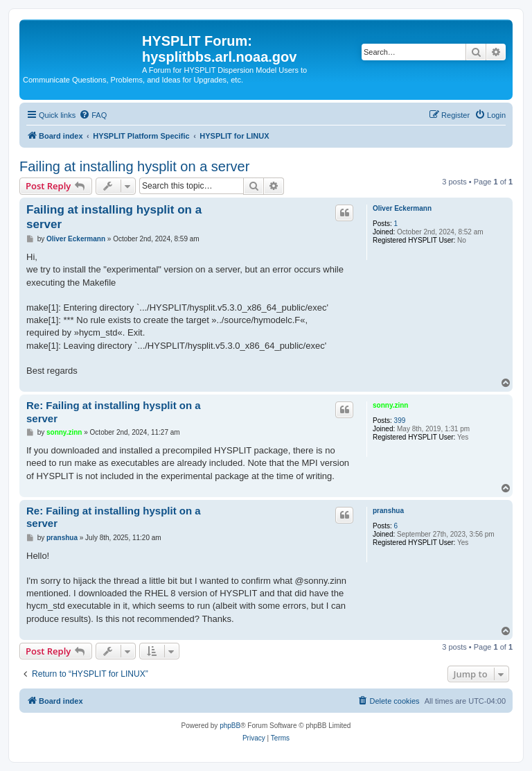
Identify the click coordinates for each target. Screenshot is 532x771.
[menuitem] (93, 115)
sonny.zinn (390, 405)
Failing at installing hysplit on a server (134, 166)
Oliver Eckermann (402, 208)
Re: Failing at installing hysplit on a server (114, 412)
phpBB (230, 726)
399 (400, 421)
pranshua (388, 511)
